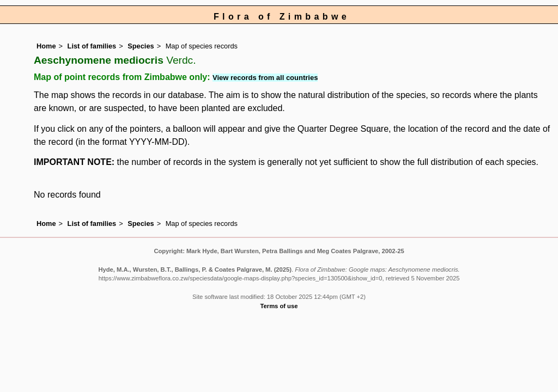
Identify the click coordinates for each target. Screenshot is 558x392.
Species (141, 46)
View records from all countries (265, 78)
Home (46, 46)
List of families (92, 46)
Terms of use (279, 306)
